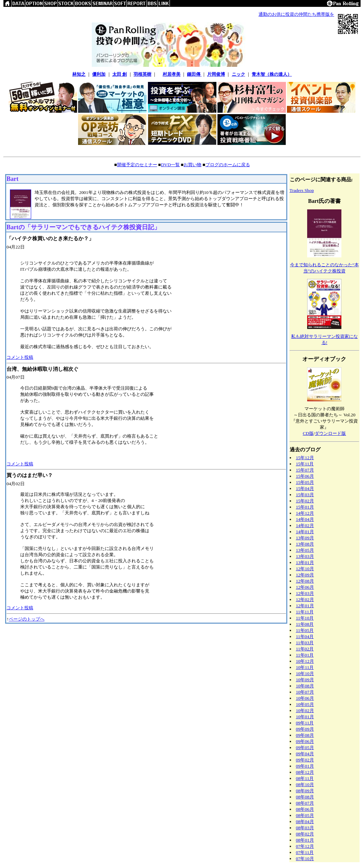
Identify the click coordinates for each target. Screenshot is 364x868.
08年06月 (305, 809)
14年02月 (305, 525)
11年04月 (305, 637)
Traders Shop (302, 190)
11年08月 (305, 624)
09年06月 (305, 741)
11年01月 (305, 655)
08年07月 (305, 803)
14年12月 (305, 513)
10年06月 (305, 698)
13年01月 (305, 563)
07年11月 (305, 852)
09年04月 (305, 754)
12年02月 (305, 600)
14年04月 (305, 519)
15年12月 (305, 458)
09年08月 (305, 735)
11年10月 (305, 618)
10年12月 (305, 661)
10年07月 (305, 692)
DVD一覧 (170, 165)
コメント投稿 (20, 357)
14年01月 (305, 532)
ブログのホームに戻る (228, 165)
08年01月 (305, 840)
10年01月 (305, 717)
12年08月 (305, 581)
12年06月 (305, 587)
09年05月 (305, 748)
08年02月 (305, 834)
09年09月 (305, 729)
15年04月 (305, 488)
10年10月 (305, 674)
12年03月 (305, 593)
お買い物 (192, 165)
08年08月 (305, 797)
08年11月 (305, 778)
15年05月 (305, 482)
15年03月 (305, 495)
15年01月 (305, 507)
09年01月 (305, 766)
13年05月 (305, 550)
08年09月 (305, 791)
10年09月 (305, 680)
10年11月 (305, 667)
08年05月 (305, 815)
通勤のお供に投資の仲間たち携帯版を (296, 14)
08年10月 (305, 785)
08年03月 (305, 828)
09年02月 (305, 760)
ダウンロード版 (330, 433)
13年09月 (305, 538)
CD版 (308, 433)
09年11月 (305, 723)
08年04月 (305, 822)
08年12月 (305, 772)
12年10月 (305, 569)
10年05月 (305, 704)
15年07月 (305, 470)
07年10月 (305, 859)
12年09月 (305, 575)
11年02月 (305, 649)
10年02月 (305, 711)
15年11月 (305, 464)
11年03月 (305, 643)
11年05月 (305, 630)
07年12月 (305, 846)
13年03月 (305, 556)
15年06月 (305, 476)
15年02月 (305, 501)
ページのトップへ (27, 619)
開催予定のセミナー (137, 165)
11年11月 (305, 612)
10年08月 (305, 686)
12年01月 (305, 606)
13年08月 (305, 544)
